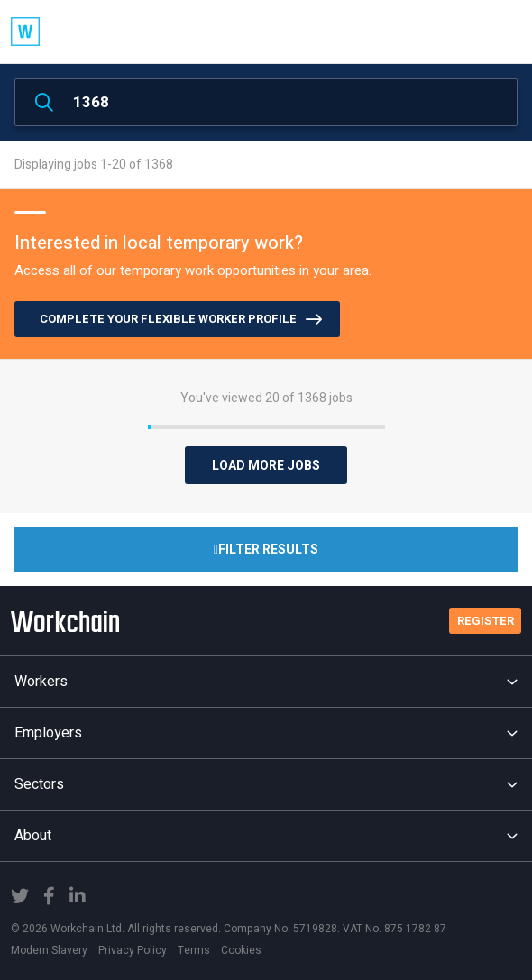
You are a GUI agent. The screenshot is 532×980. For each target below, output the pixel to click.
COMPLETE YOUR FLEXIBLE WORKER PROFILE (168, 319)
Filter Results (266, 550)
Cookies (241, 950)
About (266, 836)
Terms (194, 950)
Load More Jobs (266, 466)
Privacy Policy (133, 950)
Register (486, 621)
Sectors (266, 784)
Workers (266, 682)
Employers (266, 733)
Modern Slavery (49, 950)
